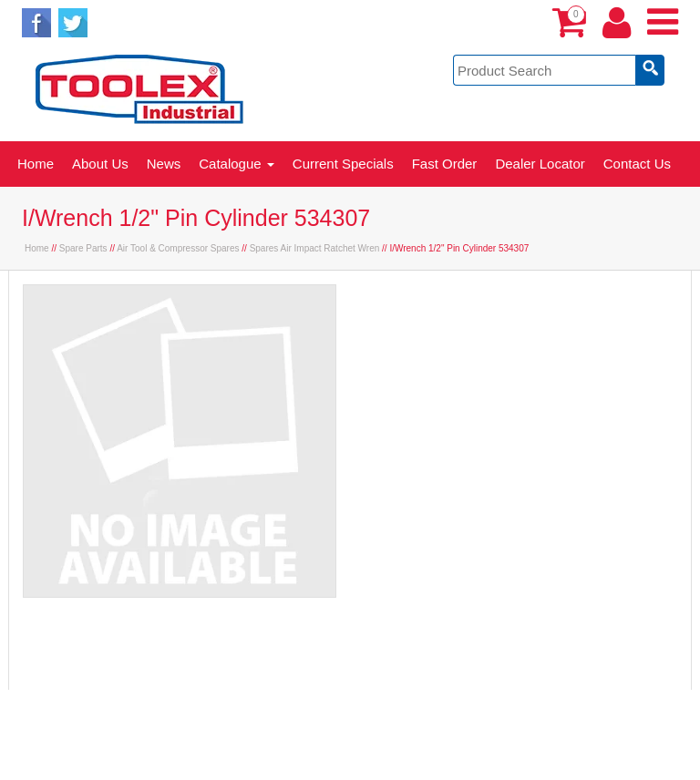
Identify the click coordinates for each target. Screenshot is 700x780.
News (164, 164)
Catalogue (237, 164)
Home (36, 164)
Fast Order (445, 164)
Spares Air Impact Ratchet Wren (315, 248)
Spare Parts (83, 248)
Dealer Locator (540, 164)
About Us (100, 164)
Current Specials (343, 164)
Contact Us (637, 164)
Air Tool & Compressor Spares (178, 248)
